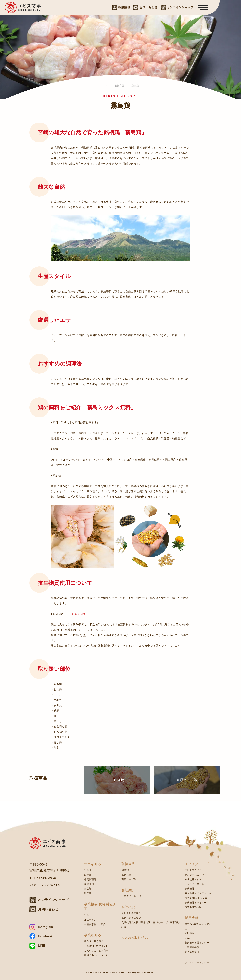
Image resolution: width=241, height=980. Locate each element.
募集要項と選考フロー (197, 943)
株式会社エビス (193, 879)
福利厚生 (190, 933)
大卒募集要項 (192, 947)
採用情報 (192, 918)
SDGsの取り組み (135, 938)
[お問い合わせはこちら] (145, 7)
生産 (86, 915)
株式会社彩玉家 (193, 907)
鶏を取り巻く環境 (94, 941)
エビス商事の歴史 (131, 918)
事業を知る (93, 935)
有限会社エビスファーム (198, 893)
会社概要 (128, 907)
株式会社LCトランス (196, 898)
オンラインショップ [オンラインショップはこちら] (53, 900)
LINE (42, 946)
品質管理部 (90, 879)
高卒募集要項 (192, 952)
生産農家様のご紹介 (95, 924)
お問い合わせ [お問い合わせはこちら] (48, 909)
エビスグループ (197, 864)
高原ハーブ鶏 (129, 879)
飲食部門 (89, 884)
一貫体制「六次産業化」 (97, 946)
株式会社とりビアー (196, 903)
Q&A (187, 938)
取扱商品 (128, 864)
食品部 (88, 889)
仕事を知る (93, 864)
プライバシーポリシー (197, 962)
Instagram (46, 927)
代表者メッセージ (131, 896)
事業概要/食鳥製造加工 (100, 906)
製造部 (88, 875)
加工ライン (90, 920)
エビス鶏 (126, 875)
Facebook (45, 936)
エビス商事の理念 (131, 913)
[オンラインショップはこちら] (177, 7)
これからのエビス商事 (96, 951)
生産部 (88, 870)
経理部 (88, 893)
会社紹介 (128, 890)
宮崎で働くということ (96, 955)
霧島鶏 (125, 870)
